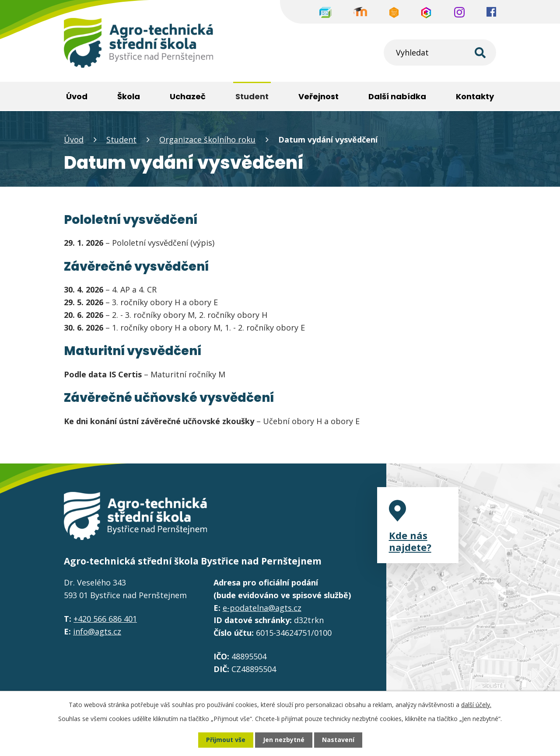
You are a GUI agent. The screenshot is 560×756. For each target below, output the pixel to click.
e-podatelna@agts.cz (262, 608)
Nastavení (338, 740)
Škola (129, 96)
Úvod (74, 139)
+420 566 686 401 (105, 619)
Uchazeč (188, 96)
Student (121, 139)
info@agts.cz (97, 631)
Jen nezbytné (284, 740)
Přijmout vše (226, 740)
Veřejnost (318, 96)
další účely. (476, 705)
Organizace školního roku (207, 139)
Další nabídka (397, 96)
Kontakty (475, 96)
